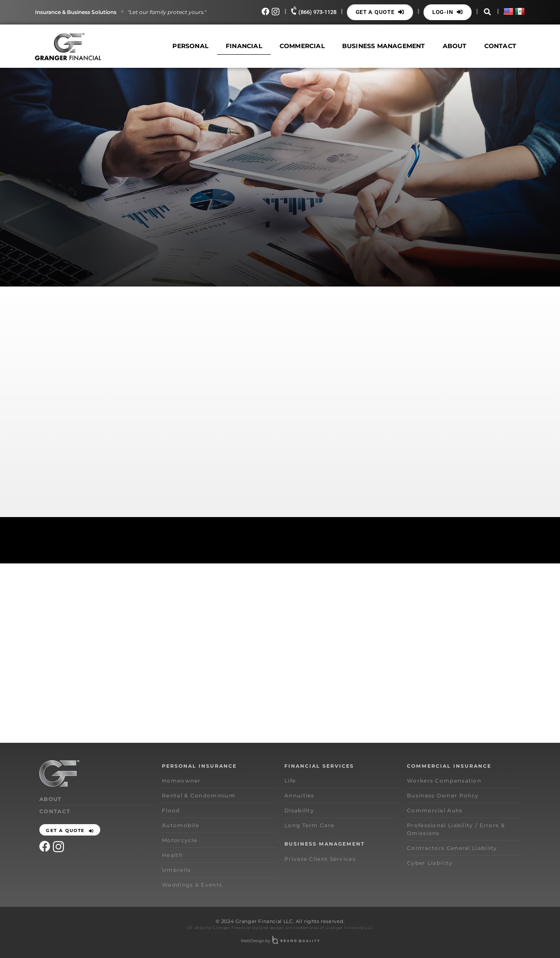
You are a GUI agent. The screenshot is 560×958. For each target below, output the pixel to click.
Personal (190, 46)
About (455, 46)
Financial (244, 46)
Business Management (384, 46)
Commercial (302, 46)
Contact (500, 46)
